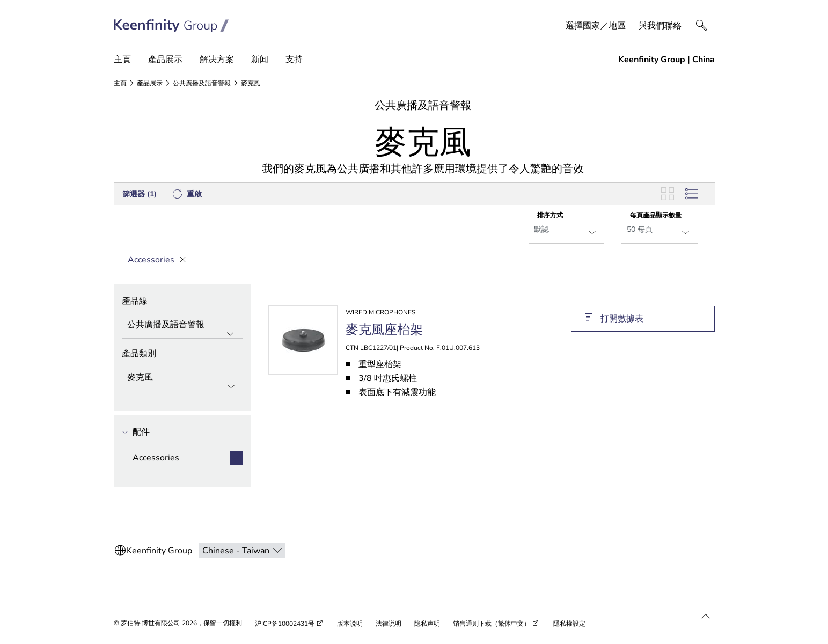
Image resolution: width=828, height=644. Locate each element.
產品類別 (139, 354)
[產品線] (182, 326)
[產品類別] (182, 378)
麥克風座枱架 (384, 330)
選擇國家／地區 (596, 26)
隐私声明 (427, 624)
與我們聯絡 (660, 26)
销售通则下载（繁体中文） (492, 624)
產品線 (135, 301)
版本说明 (350, 624)
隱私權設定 (569, 624)
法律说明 (389, 624)
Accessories (154, 260)
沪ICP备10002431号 (285, 624)
